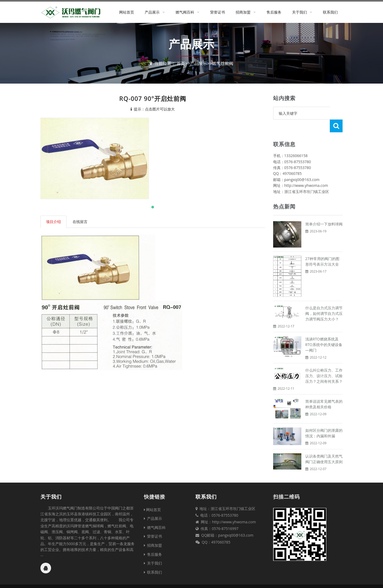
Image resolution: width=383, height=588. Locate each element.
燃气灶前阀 (223, 63)
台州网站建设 (258, 580)
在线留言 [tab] (80, 222)
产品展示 (152, 12)
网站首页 (127, 12)
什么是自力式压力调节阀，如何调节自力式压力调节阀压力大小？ (324, 301)
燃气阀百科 (185, 12)
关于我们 (299, 12)
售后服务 (274, 12)
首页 (181, 63)
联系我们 (330, 12)
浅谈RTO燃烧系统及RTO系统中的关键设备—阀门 (324, 332)
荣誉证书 (218, 12)
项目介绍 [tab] (53, 222)
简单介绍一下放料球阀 (324, 211)
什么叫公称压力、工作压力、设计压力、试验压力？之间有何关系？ (324, 363)
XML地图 (238, 580)
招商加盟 (243, 12)
